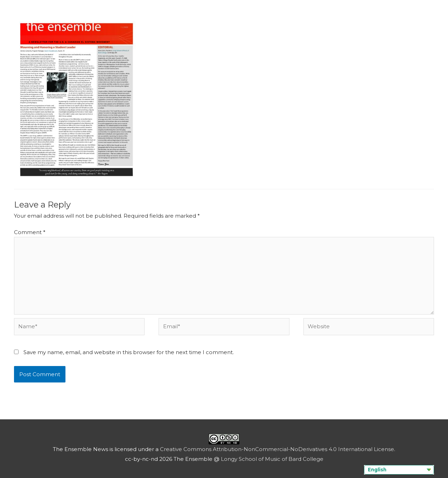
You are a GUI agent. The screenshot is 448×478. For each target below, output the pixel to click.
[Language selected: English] (399, 470)
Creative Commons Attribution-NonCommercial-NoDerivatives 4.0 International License (277, 449)
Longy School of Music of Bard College (272, 459)
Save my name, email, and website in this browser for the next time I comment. (129, 352)
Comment (30, 232)
